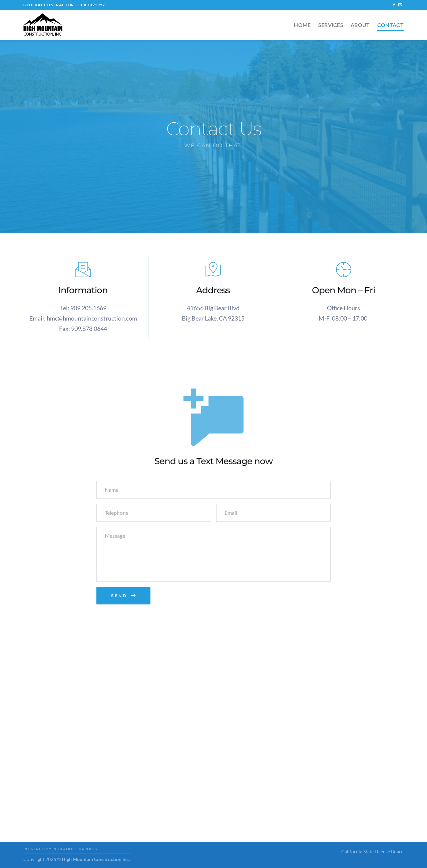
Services (331, 25)
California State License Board (372, 852)
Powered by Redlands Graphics (60, 849)
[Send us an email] (400, 5)
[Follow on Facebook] (394, 5)
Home (302, 25)
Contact (390, 25)
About (360, 25)
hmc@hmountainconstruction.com (92, 318)
